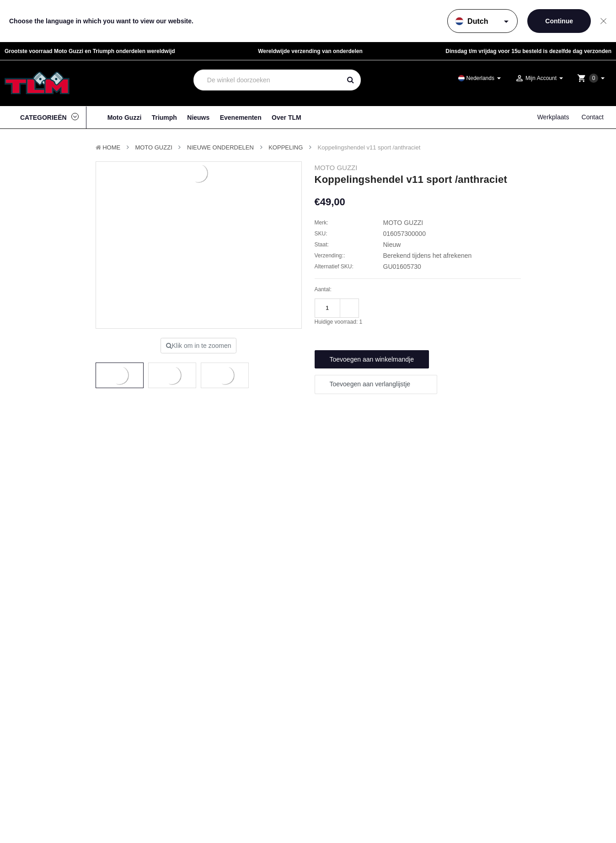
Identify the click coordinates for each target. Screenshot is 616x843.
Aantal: (323, 289)
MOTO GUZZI (153, 147)
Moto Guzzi (125, 117)
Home (111, 147)
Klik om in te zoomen (199, 346)
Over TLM (287, 117)
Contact (593, 117)
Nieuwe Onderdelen (220, 147)
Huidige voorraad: (339, 322)
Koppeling (286, 147)
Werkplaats (553, 117)
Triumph (164, 117)
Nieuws (198, 117)
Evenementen (241, 117)
